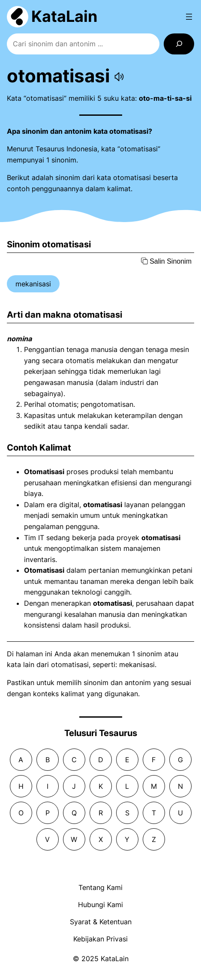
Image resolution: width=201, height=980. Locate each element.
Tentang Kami (100, 887)
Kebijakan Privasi (100, 939)
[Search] (179, 44)
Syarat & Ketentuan (101, 922)
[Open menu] (189, 17)
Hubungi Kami (100, 905)
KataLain (64, 16)
